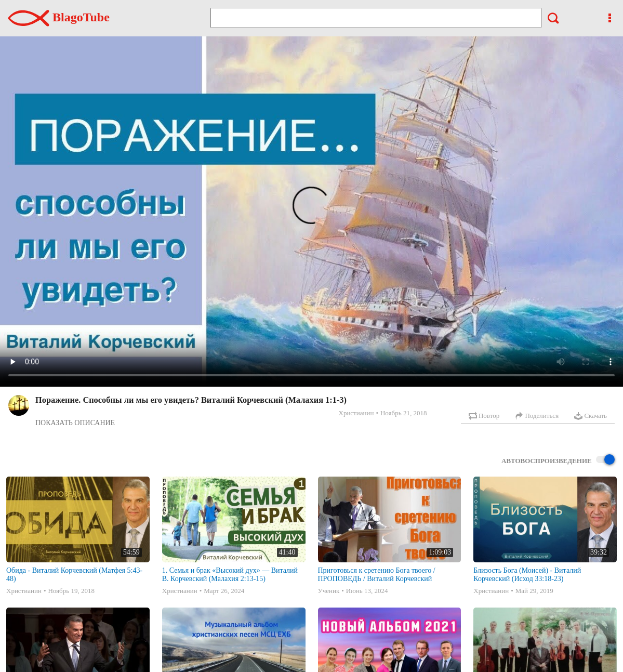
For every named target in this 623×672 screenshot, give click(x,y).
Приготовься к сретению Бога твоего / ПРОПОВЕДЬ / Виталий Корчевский (377, 575)
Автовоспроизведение (558, 460)
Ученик (329, 591)
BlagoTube (59, 17)
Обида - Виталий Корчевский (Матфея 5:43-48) (74, 575)
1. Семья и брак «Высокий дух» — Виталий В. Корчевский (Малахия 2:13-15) (230, 575)
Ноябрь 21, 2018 (403, 413)
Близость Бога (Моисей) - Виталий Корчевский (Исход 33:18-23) (527, 575)
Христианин (356, 413)
